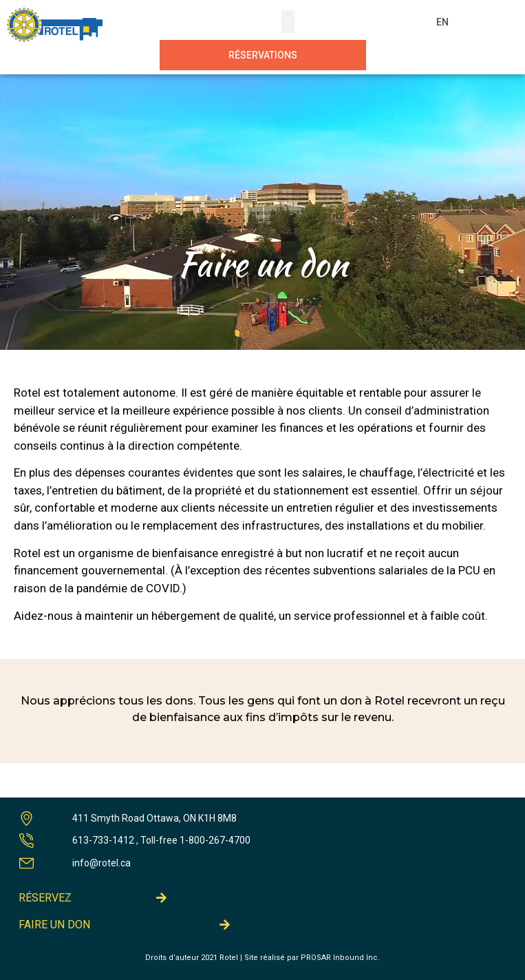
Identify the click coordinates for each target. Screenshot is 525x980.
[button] (288, 22)
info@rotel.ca (101, 863)
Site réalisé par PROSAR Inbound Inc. (312, 958)
